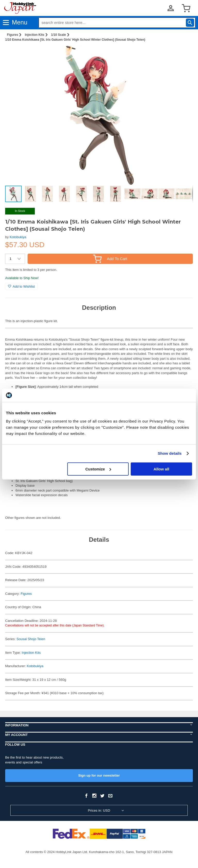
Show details (170, 453)
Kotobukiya (18, 237)
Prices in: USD (99, 810)
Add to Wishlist (21, 286)
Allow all (161, 469)
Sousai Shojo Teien (31, 639)
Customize (98, 469)
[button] (184, 54)
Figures (13, 35)
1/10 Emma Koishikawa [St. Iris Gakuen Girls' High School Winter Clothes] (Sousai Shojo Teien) (75, 40)
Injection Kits (34, 35)
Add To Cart (110, 259)
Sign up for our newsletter (99, 775)
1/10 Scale (59, 35)
